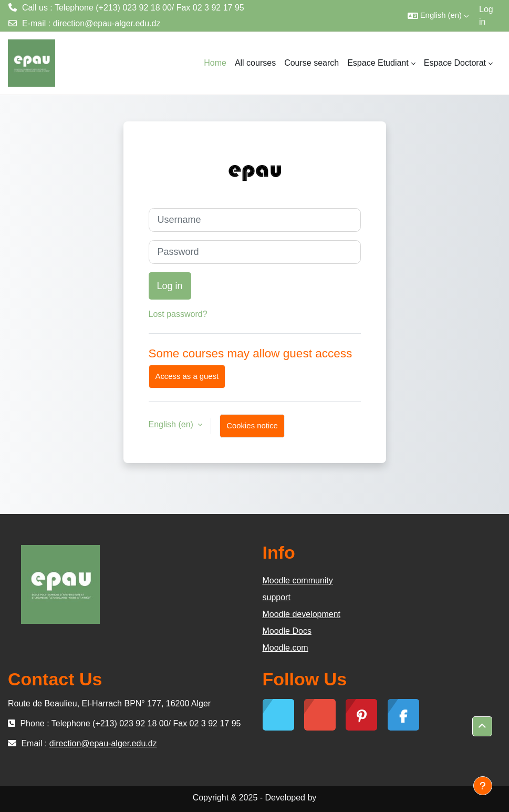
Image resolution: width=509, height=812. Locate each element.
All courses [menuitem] (255, 63)
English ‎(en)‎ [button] (172, 424)
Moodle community (298, 580)
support (277, 597)
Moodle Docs (287, 631)
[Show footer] (483, 786)
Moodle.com (285, 648)
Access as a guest (187, 376)
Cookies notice (252, 426)
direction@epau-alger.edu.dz (107, 23)
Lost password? (178, 314)
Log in (486, 16)
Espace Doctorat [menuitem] (455, 63)
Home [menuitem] (215, 63)
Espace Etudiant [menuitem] (378, 63)
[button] (438, 16)
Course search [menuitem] (311, 63)
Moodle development (302, 614)
